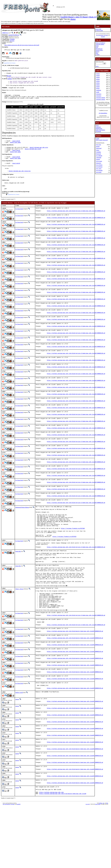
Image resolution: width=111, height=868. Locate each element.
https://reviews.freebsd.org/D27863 (73, 560)
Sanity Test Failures (100, 130)
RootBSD (103, 37)
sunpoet (17, 753)
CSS (103, 865)
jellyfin (98, 88)
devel (7, 33)
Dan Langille (98, 866)
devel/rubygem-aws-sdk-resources (20, 176)
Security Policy (99, 50)
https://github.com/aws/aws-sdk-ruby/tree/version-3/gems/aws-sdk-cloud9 (22, 45)
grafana (98, 74)
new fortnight (99, 170)
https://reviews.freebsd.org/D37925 (64, 570)
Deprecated (99, 148)
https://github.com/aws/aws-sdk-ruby (51, 854)
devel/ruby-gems (15, 145)
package (10, 80)
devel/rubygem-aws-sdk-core (39, 151)
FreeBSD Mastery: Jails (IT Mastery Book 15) (79, 17)
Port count (99, 145)
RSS (107, 865)
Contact (98, 54)
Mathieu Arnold (19, 746)
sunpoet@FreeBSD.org (14, 35)
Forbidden (98, 152)
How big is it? (99, 49)
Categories (98, 127)
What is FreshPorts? (101, 43)
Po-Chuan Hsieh (19, 214)
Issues (97, 46)
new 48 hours (99, 167)
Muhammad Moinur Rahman (22, 534)
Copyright (88, 866)
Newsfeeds (98, 131)
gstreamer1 (99, 94)
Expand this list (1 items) (13, 200)
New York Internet (100, 35)
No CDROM (99, 156)
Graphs (98, 139)
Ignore (98, 150)
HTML (100, 865)
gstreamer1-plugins (101, 98)
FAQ (97, 47)
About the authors (100, 44)
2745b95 (12, 39)
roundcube (99, 90)
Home (97, 126)
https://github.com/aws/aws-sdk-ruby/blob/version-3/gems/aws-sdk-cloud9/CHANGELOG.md (76, 217)
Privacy (98, 52)
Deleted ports (99, 128)
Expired (98, 159)
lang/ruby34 (16, 144)
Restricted (98, 154)
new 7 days (99, 169)
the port (9, 77)
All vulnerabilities (103, 113)
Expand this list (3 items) (9, 64)
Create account (99, 30)
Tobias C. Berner (19, 631)
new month (99, 172)
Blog (97, 53)
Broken (98, 146)
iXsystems (106, 35)
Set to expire (99, 161)
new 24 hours (99, 165)
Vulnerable (99, 158)
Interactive (99, 163)
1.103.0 (4, 33)
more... (97, 66)
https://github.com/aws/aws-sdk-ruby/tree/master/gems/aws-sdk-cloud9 (63, 855)
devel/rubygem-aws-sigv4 (33, 152)
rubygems (12, 41)
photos (73, 19)
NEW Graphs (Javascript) (102, 140)
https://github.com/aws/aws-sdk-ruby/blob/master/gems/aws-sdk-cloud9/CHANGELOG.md (75, 680)
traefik (98, 92)
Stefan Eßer (18, 587)
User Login (98, 29)
